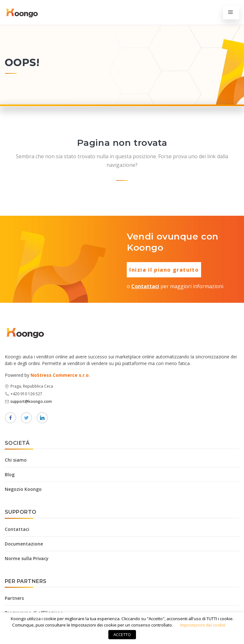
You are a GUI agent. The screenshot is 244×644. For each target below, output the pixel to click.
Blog (10, 475)
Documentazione (24, 544)
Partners (14, 598)
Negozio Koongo (23, 489)
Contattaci (145, 286)
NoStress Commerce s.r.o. (60, 375)
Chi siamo (16, 460)
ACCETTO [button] (122, 634)
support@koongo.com (31, 401)
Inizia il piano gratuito (164, 270)
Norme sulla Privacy (27, 558)
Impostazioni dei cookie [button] (203, 625)
